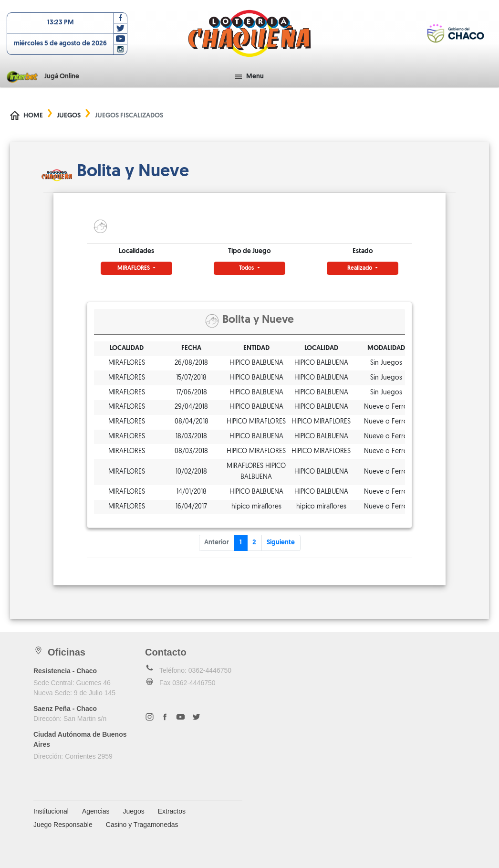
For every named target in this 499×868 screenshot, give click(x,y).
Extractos (172, 811)
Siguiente (281, 543)
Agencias (96, 811)
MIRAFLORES (134, 268)
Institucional (51, 811)
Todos (247, 268)
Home (33, 116)
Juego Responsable (63, 825)
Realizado (360, 268)
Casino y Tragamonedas (142, 825)
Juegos (69, 116)
